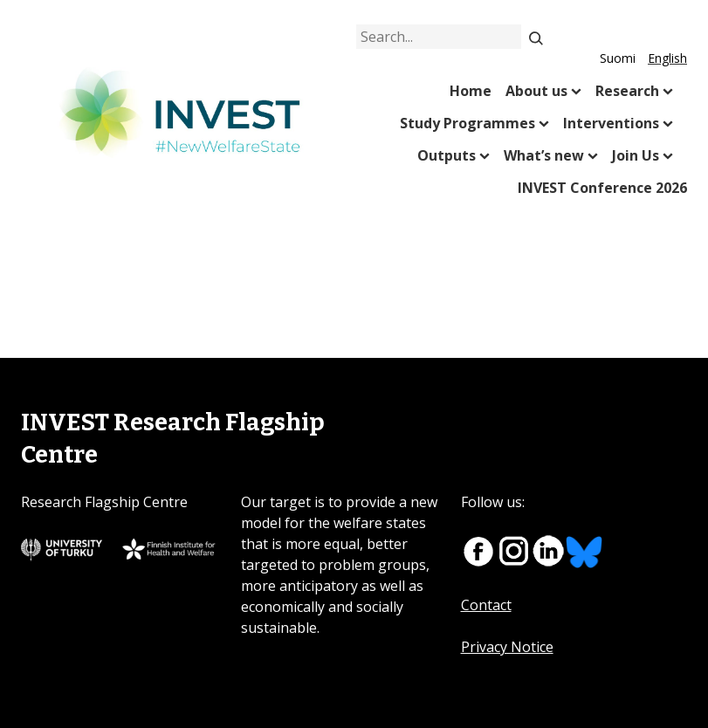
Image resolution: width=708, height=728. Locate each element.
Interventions (611, 123)
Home (471, 91)
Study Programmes (467, 123)
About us (536, 91)
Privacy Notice (507, 647)
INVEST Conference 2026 (602, 188)
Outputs (447, 155)
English (667, 58)
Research (627, 91)
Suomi (618, 58)
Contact (486, 605)
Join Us (636, 155)
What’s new (544, 155)
